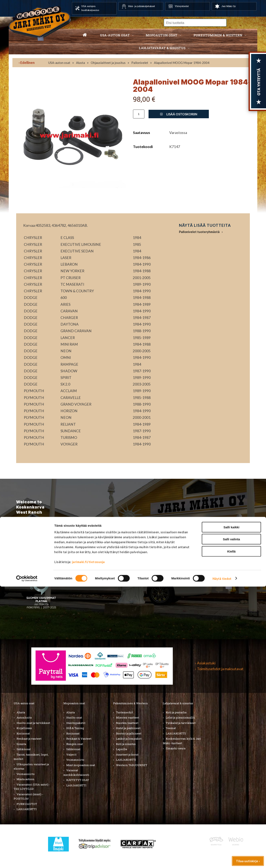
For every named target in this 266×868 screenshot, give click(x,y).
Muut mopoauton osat (81, 765)
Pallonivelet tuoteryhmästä (199, 232)
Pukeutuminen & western (218, 35)
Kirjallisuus (24, 728)
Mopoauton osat (161, 35)
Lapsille (122, 749)
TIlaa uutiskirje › (40, 550)
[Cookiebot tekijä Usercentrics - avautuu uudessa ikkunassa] (27, 860)
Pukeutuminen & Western (131, 703)
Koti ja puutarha (176, 712)
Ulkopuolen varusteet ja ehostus (31, 767)
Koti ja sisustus (126, 744)
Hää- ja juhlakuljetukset (141, 6)
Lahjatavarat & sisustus (162, 48)
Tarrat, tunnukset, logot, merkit (31, 757)
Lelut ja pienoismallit (180, 718)
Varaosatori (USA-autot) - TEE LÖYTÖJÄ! (32, 787)
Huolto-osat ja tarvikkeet (33, 723)
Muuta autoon (25, 779)
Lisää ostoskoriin (179, 114)
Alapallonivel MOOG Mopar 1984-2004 (182, 63)
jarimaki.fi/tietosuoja (88, 843)
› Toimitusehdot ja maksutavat (219, 669)
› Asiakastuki (205, 663)
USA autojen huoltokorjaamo (90, 8)
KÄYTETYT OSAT (78, 780)
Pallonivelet (140, 63)
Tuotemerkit (125, 712)
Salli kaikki (232, 809)
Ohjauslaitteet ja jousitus (108, 63)
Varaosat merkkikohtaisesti (76, 772)
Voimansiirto (26, 774)
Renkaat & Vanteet (79, 739)
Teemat (171, 728)
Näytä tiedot (222, 860)
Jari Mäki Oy (229, 6)
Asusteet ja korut (127, 755)
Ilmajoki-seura (176, 748)
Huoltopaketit (76, 723)
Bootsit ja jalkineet (129, 733)
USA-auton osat (115, 35)
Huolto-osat (74, 718)
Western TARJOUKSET (132, 765)
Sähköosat (24, 749)
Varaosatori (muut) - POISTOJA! (28, 796)
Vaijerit (71, 755)
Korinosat (23, 733)
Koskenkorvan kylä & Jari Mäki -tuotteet (182, 741)
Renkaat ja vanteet (29, 739)
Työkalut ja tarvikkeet (181, 723)
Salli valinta (232, 821)
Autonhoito (24, 718)
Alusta (80, 63)
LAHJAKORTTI (76, 785)
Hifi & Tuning (75, 728)
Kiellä (231, 833)
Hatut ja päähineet (128, 728)
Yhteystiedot (182, 6)
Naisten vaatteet (127, 723)
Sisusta (21, 744)
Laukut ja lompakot (129, 739)
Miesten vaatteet (128, 718)
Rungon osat (75, 744)
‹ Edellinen (27, 63)
